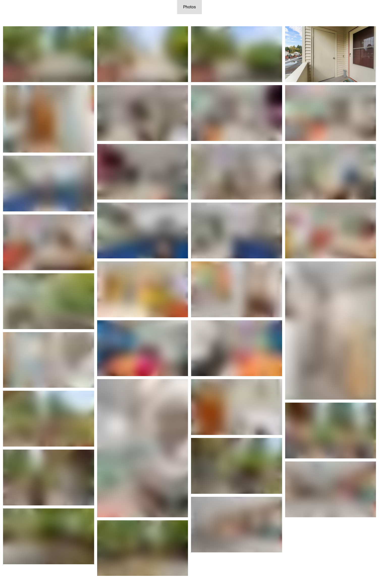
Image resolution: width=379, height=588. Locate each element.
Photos (190, 7)
